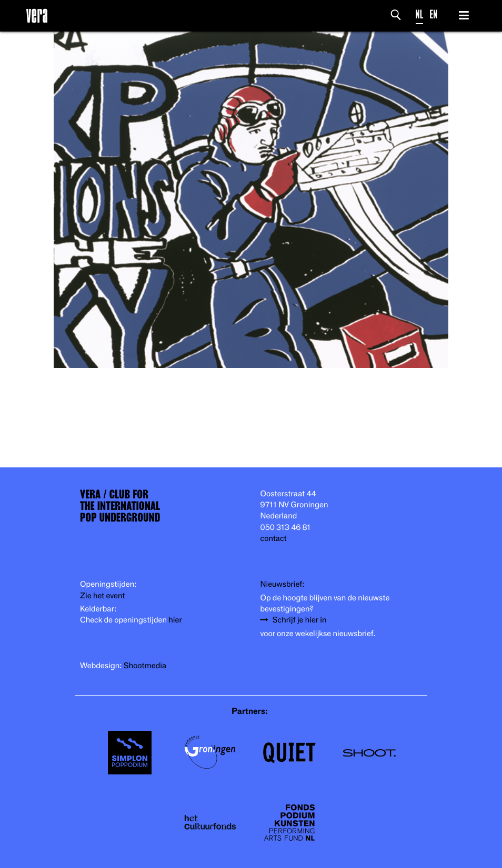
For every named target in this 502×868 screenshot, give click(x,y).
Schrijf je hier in (300, 620)
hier (175, 620)
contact (274, 539)
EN (433, 14)
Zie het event (102, 596)
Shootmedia (145, 666)
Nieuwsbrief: (283, 584)
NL (420, 14)
